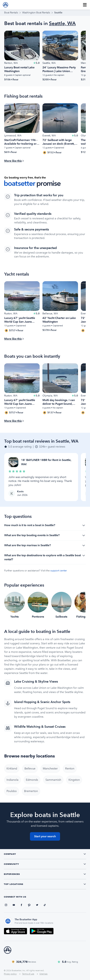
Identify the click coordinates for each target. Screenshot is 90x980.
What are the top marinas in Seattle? (45, 546)
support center (59, 571)
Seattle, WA (62, 23)
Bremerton (31, 791)
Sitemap (44, 974)
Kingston (74, 780)
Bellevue (30, 768)
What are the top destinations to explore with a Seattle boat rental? (45, 557)
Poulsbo (12, 791)
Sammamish (53, 780)
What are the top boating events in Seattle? (45, 535)
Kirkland (12, 768)
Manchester (50, 768)
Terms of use (28, 974)
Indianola (13, 780)
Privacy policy (10, 974)
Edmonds (32, 780)
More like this (13, 161)
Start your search (45, 836)
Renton (70, 768)
